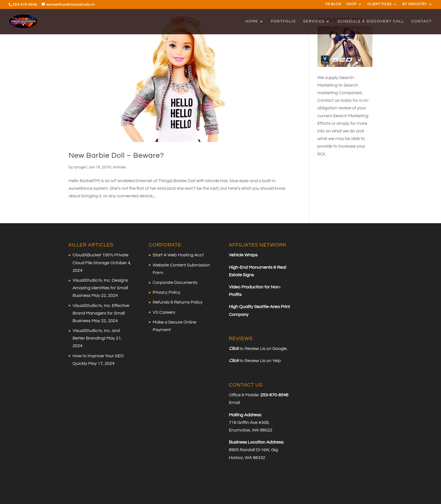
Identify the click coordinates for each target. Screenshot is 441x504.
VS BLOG (333, 4)
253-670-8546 (25, 5)
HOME (252, 21)
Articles (119, 167)
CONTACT (422, 21)
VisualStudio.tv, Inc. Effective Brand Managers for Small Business (101, 313)
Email (235, 403)
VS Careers (164, 312)
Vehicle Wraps (243, 255)
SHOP (352, 4)
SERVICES (314, 21)
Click (234, 349)
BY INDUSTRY (415, 4)
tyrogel (80, 167)
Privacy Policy (166, 292)
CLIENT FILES (380, 4)
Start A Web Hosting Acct (178, 255)
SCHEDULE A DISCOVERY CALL (371, 21)
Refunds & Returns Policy (178, 302)
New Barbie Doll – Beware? (116, 155)
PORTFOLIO (283, 21)
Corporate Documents (175, 282)
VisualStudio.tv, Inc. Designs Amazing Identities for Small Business (100, 288)
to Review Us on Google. (263, 349)
